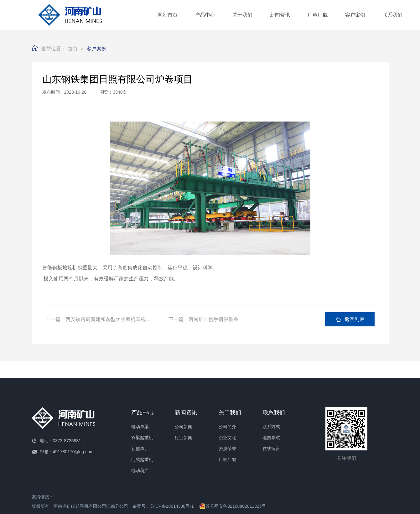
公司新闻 (184, 427)
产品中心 (205, 15)
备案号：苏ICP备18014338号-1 (163, 506)
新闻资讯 (280, 15)
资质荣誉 (227, 449)
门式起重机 (142, 459)
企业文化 (227, 438)
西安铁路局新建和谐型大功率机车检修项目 (113, 319)
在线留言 (271, 449)
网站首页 (168, 15)
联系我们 (392, 15)
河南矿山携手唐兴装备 (214, 319)
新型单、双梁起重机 (151, 449)
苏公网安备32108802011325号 (233, 506)
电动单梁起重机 (147, 427)
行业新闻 (184, 438)
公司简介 (227, 427)
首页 (73, 49)
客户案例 (355, 15)
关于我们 (242, 15)
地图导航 (271, 438)
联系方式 (271, 427)
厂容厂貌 (318, 15)
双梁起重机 (142, 438)
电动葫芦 (140, 470)
